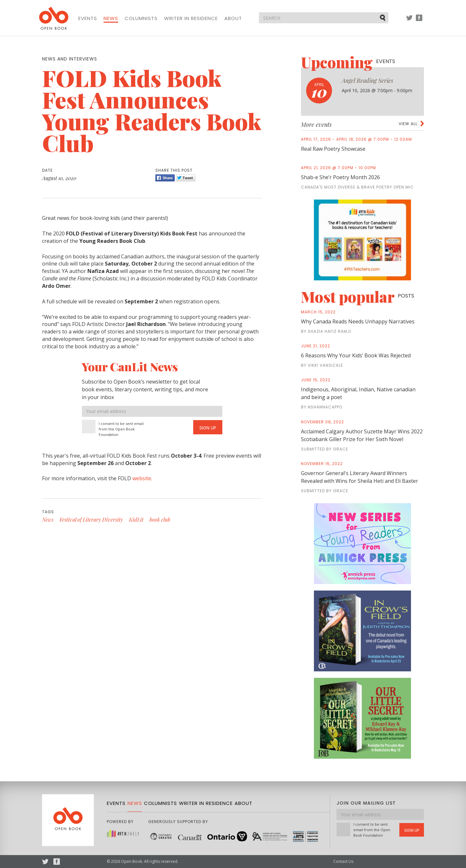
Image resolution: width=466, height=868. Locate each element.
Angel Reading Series (367, 81)
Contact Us (343, 861)
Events (88, 18)
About (233, 18)
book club (160, 520)
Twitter (409, 21)
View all (408, 124)
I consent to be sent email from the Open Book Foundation (121, 429)
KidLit (136, 520)
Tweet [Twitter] (186, 178)
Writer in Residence (191, 18)
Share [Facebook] (165, 178)
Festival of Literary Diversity (91, 520)
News (111, 18)
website (142, 478)
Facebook (419, 21)
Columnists (141, 18)
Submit (383, 17)
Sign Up (208, 428)
